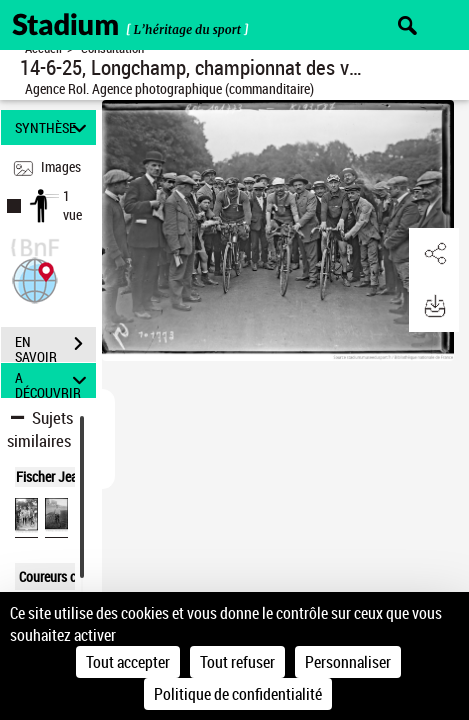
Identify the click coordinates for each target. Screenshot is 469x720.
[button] (35, 278)
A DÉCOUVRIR (54, 380)
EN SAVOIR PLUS (55, 346)
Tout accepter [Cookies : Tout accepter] (128, 662)
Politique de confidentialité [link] (238, 694)
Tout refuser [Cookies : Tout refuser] (237, 662)
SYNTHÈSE (54, 127)
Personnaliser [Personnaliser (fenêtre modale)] (348, 662)
